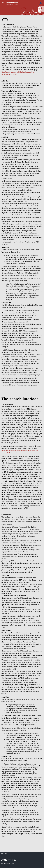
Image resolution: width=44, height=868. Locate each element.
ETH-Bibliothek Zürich (8, 864)
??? (12, 3)
